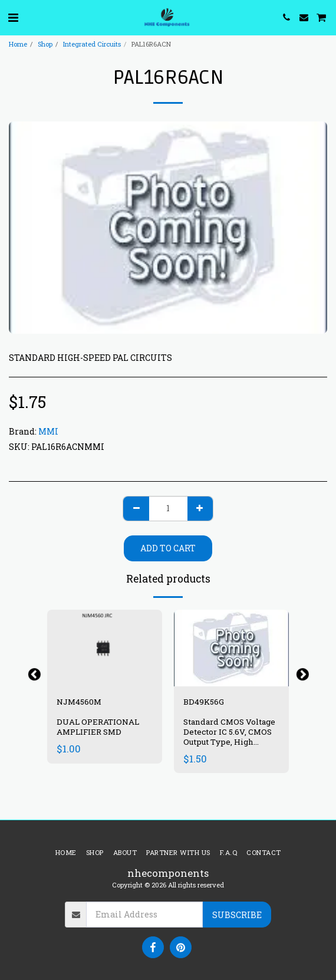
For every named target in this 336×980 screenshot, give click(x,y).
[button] (13, 17)
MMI (48, 431)
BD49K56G (204, 702)
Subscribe (237, 915)
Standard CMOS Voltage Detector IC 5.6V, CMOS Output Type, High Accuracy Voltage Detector (229, 741)
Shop (45, 44)
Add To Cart (168, 548)
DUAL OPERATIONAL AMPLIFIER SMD (98, 727)
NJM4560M (79, 702)
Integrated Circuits (92, 44)
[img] (105, 648)
